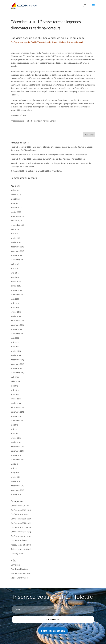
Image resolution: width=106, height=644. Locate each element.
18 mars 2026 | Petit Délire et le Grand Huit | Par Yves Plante (36, 171)
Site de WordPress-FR (20, 578)
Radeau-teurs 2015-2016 (21, 545)
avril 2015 (15, 303)
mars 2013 (15, 395)
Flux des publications (20, 569)
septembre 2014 (18, 334)
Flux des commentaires (21, 574)
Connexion (15, 565)
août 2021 (15, 229)
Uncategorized (17, 554)
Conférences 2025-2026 (21, 536)
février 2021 (16, 238)
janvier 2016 (16, 286)
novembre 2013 (17, 364)
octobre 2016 (16, 256)
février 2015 (16, 312)
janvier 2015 (16, 316)
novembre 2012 (17, 412)
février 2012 (16, 438)
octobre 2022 (16, 208)
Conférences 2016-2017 (21, 514)
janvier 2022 (16, 212)
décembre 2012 (17, 408)
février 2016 (16, 282)
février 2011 (15, 477)
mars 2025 (15, 199)
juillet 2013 (15, 381)
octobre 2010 (16, 494)
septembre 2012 (18, 421)
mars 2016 (15, 277)
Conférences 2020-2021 (21, 519)
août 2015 (15, 299)
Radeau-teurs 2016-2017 (21, 549)
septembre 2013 (18, 373)
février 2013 (16, 399)
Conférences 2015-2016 (21, 510)
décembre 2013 (17, 360)
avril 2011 (14, 468)
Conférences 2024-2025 (21, 532)
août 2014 (15, 338)
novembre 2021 (17, 216)
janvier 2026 (16, 195)
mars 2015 (15, 308)
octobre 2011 (16, 455)
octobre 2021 (16, 221)
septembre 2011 (17, 460)
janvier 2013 (16, 403)
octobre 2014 (16, 329)
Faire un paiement (53, 631)
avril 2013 (15, 390)
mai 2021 (14, 234)
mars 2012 (15, 434)
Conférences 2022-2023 (21, 528)
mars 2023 (15, 203)
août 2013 (15, 377)
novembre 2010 (17, 490)
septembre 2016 (18, 260)
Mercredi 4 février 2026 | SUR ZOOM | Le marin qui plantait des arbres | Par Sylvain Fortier (49, 155)
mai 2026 (15, 190)
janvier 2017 (16, 242)
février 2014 (16, 351)
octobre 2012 (16, 416)
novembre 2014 (17, 325)
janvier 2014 (16, 355)
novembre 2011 (17, 451)
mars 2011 (15, 473)
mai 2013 (14, 386)
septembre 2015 (18, 295)
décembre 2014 (17, 321)
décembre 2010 (17, 486)
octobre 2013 (16, 368)
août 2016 (15, 264)
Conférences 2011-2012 (20, 506)
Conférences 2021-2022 (21, 523)
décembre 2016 (17, 247)
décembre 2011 (17, 447)
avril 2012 (15, 429)
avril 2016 (15, 273)
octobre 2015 (16, 290)
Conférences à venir (19, 540)
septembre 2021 (18, 225)
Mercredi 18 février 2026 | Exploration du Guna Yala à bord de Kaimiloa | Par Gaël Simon (48, 159)
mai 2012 (14, 425)
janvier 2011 (16, 481)
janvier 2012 (16, 442)
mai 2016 (14, 268)
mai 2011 (14, 464)
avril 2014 (15, 342)
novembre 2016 (17, 251)
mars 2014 (15, 347)
